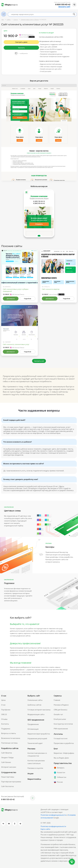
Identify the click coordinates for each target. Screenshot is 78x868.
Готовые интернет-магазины (39, 710)
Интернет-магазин (9, 767)
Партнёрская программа (11, 782)
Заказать (21, 48)
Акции (30, 773)
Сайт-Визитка (7, 753)
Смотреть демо (21, 42)
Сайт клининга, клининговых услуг (16, 344)
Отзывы (4, 719)
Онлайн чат (58, 714)
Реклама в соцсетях (35, 768)
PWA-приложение (61, 729)
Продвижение (33, 724)
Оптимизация (33, 729)
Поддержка (6, 729)
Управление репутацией (37, 739)
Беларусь (59, 768)
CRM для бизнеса (60, 710)
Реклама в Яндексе (61, 705)
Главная (57, 700)
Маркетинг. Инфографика (64, 753)
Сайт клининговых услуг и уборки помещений (16, 290)
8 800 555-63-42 (63, 5)
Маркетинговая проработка (39, 734)
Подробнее (28, 299)
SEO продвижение (36, 720)
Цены (3, 700)
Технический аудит (35, 743)
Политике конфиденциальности (53, 815)
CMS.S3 (4, 714)
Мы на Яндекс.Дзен (61, 758)
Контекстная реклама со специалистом (37, 754)
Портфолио (6, 710)
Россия (58, 782)
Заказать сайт (64, 7)
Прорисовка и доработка (64, 743)
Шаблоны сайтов (34, 705)
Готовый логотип (61, 739)
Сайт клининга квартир (51, 289)
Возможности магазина (11, 738)
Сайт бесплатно (8, 786)
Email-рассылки (60, 719)
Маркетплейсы (34, 779)
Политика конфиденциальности (53, 826)
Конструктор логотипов (63, 724)
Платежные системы (9, 743)
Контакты (5, 724)
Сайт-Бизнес (6, 762)
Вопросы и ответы (9, 733)
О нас (3, 705)
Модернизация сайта (36, 714)
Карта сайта (45, 829)
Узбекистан (60, 777)
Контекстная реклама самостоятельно (36, 762)
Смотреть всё (39, 361)
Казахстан (59, 773)
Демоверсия (11, 299)
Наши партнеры (8, 777)
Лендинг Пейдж (7, 758)
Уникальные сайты (35, 700)
